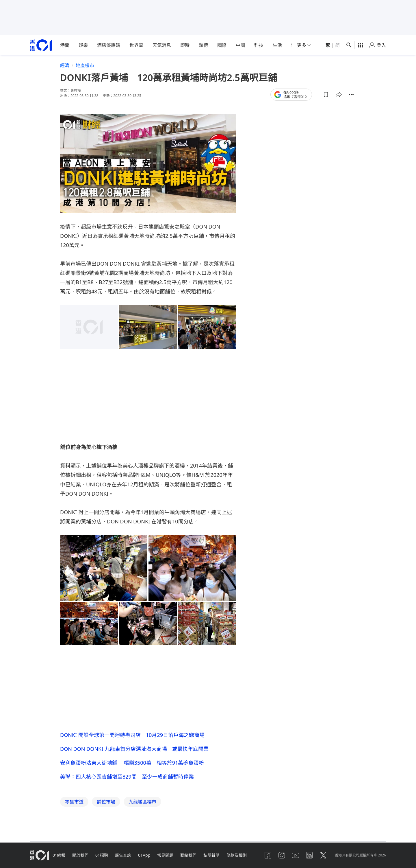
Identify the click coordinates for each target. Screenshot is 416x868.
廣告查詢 (123, 855)
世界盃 (136, 45)
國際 (222, 45)
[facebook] (268, 855)
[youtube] (296, 855)
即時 (185, 45)
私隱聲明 (211, 855)
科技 (259, 45)
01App (144, 855)
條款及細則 (237, 855)
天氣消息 (162, 45)
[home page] (41, 45)
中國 (240, 45)
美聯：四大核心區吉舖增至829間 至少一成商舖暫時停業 (127, 777)
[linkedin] (309, 855)
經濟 (65, 65)
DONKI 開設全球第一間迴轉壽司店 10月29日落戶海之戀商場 (132, 735)
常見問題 (165, 855)
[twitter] (323, 855)
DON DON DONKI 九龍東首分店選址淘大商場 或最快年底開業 (134, 749)
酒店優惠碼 (109, 45)
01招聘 (102, 855)
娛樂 (83, 45)
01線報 (59, 855)
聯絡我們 (188, 855)
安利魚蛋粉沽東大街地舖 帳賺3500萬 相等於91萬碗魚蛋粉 (132, 763)
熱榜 (203, 45)
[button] (326, 95)
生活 (277, 45)
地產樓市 (85, 65)
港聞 (65, 45)
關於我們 (80, 855)
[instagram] (282, 855)
